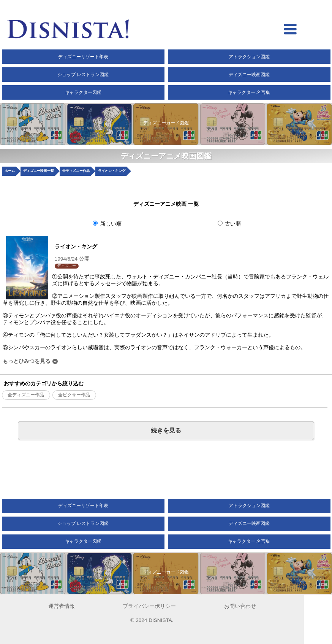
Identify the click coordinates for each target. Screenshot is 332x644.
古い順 (229, 224)
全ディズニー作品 (26, 395)
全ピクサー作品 (74, 395)
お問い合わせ (240, 606)
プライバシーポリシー (149, 606)
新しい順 (107, 224)
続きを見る (166, 430)
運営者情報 (62, 606)
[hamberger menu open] (290, 30)
